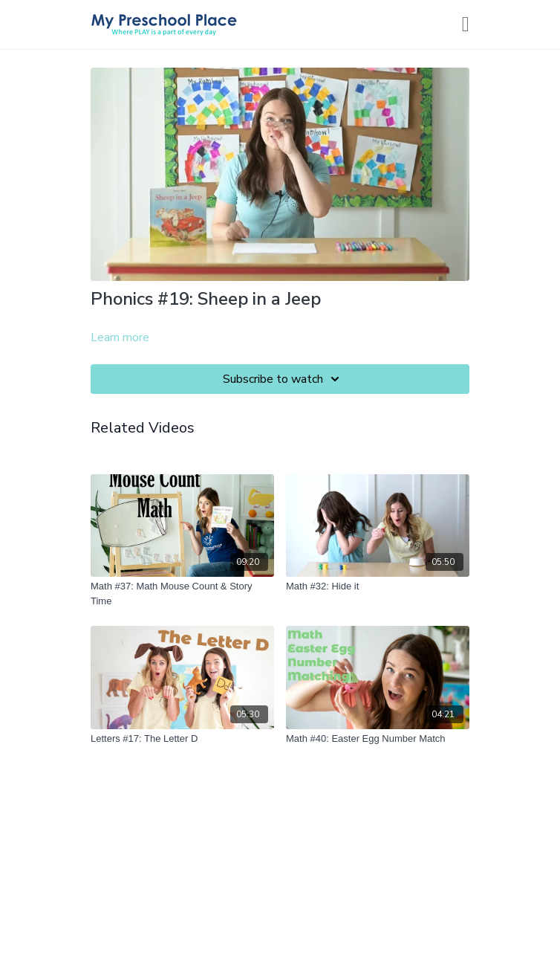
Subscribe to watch (283, 379)
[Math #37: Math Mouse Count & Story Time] (182, 594)
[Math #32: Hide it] (378, 586)
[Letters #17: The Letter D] (182, 739)
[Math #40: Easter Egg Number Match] (378, 739)
